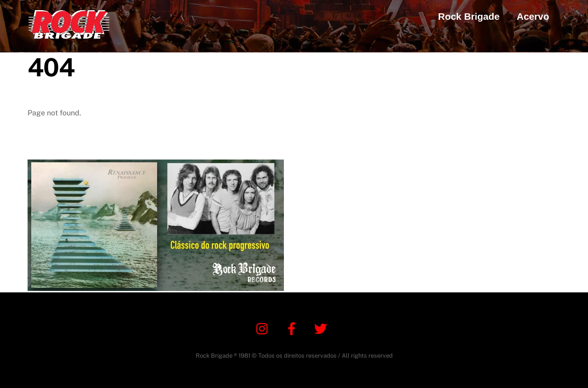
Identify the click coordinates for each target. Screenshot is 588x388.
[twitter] (322, 328)
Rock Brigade (469, 16)
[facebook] (293, 328)
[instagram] (264, 328)
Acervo (533, 16)
